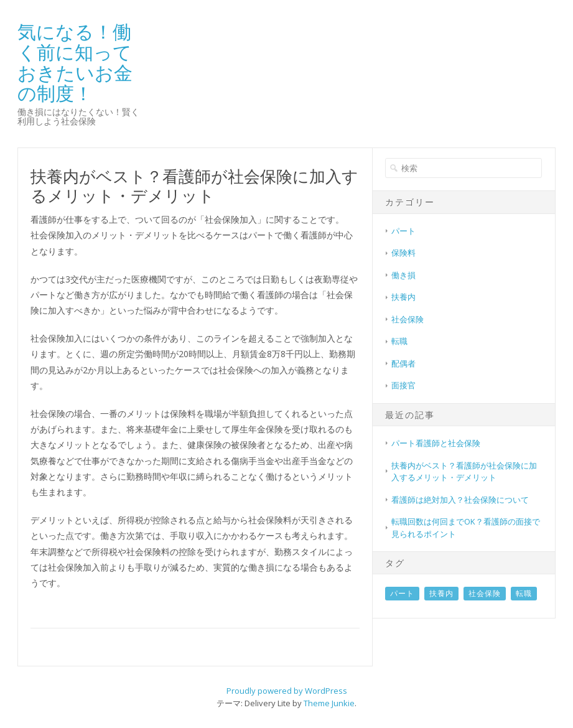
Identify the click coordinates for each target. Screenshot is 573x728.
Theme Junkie (329, 703)
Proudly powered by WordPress (287, 691)
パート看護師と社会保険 (436, 443)
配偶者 (403, 363)
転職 (399, 341)
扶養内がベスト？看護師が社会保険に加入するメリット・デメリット (464, 472)
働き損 (403, 275)
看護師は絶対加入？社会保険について (460, 500)
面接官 (403, 385)
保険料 (403, 253)
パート (403, 231)
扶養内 (403, 297)
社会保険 (408, 319)
